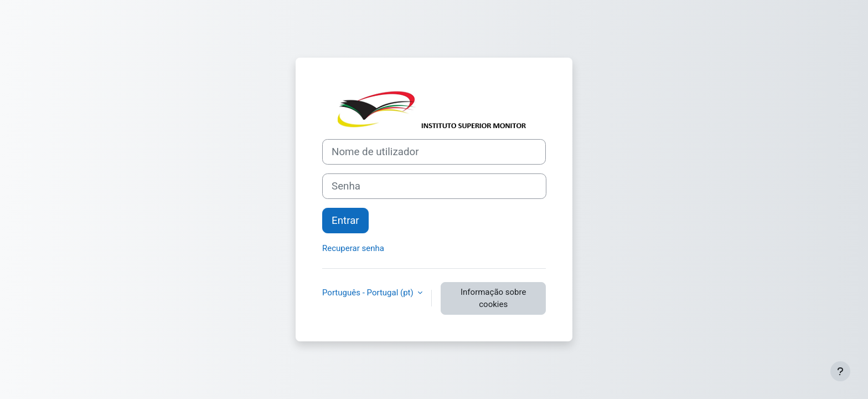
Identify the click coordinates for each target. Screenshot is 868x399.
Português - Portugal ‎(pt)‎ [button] (369, 293)
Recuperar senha (353, 248)
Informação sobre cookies (493, 298)
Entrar (345, 221)
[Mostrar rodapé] (840, 371)
